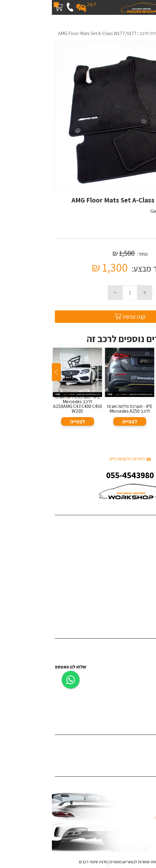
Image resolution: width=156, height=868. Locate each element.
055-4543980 (78, 475)
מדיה (149, 560)
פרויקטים (145, 541)
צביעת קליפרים (140, 683)
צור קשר (146, 578)
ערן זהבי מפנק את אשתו (132, 614)
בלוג (149, 551)
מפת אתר (145, 587)
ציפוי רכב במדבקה (137, 743)
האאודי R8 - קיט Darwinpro (129, 605)
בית (150, 523)
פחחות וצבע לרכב (137, 656)
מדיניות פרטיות (140, 596)
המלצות (146, 569)
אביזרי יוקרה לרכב (137, 701)
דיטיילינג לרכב (141, 647)
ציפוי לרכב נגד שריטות (134, 752)
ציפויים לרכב (142, 665)
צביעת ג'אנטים (141, 692)
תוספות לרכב (142, 674)
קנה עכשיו (78, 317)
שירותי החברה (141, 533)
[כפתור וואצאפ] (19, 677)
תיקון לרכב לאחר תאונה (133, 710)
